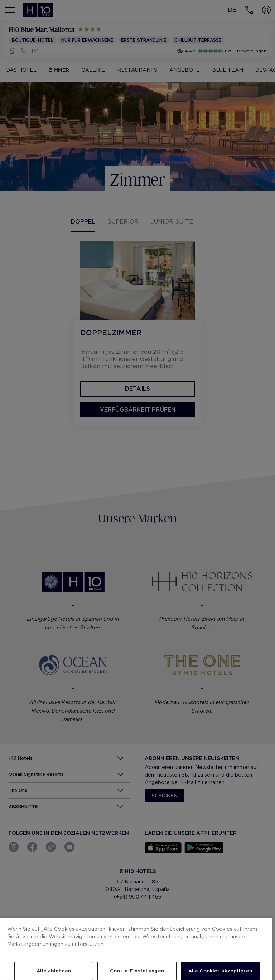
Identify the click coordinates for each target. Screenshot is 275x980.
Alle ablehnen (54, 971)
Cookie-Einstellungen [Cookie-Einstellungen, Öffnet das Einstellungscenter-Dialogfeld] (137, 971)
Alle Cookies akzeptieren (220, 971)
